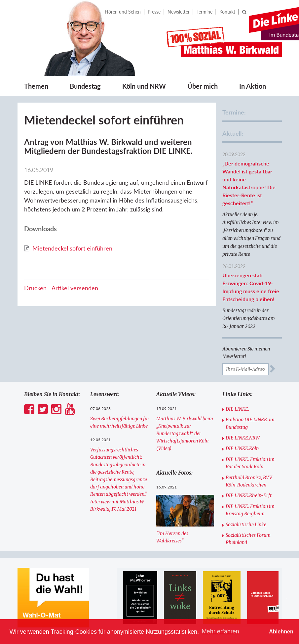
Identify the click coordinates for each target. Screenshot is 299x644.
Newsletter (179, 12)
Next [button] (285, 598)
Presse (154, 12)
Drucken (35, 288)
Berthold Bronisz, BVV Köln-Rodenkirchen (249, 481)
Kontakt (227, 12)
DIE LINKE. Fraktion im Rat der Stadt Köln (250, 463)
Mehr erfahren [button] (221, 631)
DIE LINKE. (237, 409)
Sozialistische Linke (246, 525)
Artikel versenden (75, 288)
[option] (140, 598)
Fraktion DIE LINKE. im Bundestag (250, 423)
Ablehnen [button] (281, 631)
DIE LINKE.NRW (243, 438)
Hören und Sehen (123, 12)
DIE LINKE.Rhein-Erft (249, 495)
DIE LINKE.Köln (242, 448)
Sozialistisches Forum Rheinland (248, 539)
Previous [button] (113, 598)
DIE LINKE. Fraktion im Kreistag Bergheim (250, 510)
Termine (205, 12)
